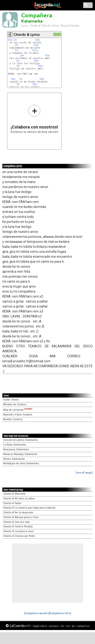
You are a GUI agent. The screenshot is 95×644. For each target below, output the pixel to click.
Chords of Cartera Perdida (18, 527)
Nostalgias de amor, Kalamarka (21, 463)
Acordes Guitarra (13, 419)
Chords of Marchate (14, 494)
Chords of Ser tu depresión (18, 513)
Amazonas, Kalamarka (16, 449)
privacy (54, 626)
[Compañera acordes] (37, 613)
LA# (22, 56)
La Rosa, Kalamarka (15, 445)
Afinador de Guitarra (15, 404)
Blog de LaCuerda (18, 410)
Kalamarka (32, 21)
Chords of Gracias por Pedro (19, 536)
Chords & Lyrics (27, 35)
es (62, 626)
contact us (83, 626)
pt (73, 626)
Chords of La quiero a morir (19, 531)
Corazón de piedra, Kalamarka (20, 440)
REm (10, 40)
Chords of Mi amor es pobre (19, 499)
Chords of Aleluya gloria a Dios (21, 517)
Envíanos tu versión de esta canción (34, 119)
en (68, 626)
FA (17, 50)
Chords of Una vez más (16, 522)
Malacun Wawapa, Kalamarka (20, 454)
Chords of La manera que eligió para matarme (29, 508)
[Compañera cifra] (60, 613)
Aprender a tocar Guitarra (18, 415)
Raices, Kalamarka (14, 459)
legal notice (40, 626)
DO (16, 40)
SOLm (35, 50)
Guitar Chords (11, 400)
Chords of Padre (12, 503)
